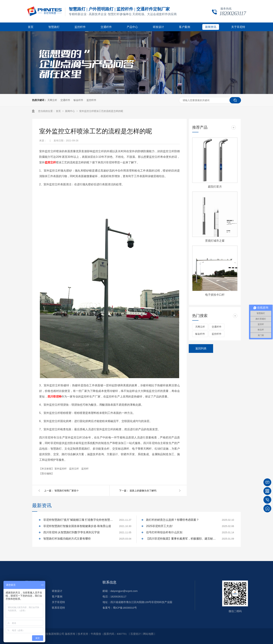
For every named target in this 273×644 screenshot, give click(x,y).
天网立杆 (52, 100)
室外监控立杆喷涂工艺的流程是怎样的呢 (101, 111)
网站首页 (32, 582)
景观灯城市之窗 (215, 241)
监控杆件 (80, 27)
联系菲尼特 (58, 608)
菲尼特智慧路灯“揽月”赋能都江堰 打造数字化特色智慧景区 (78, 520)
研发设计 (158, 27)
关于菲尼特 (238, 27)
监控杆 (85, 469)
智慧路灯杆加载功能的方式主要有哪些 (67, 539)
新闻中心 (70, 111)
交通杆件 (106, 27)
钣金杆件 (78, 100)
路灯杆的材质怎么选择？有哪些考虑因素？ (173, 520)
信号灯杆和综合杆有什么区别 (164, 532)
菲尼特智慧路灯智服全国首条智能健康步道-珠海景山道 (77, 526)
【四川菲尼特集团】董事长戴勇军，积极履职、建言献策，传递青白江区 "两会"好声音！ (181, 539)
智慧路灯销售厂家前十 (67, 491)
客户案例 (185, 27)
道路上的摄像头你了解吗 (143, 491)
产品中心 (132, 27)
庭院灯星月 (215, 187)
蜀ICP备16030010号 (125, 608)
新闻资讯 (211, 27)
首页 (31, 27)
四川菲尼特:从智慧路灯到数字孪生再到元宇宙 (72, 532)
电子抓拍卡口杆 (215, 295)
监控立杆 (74, 469)
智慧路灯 (54, 27)
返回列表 (201, 348)
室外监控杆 (61, 469)
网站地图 (148, 634)
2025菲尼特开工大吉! (159, 526)
